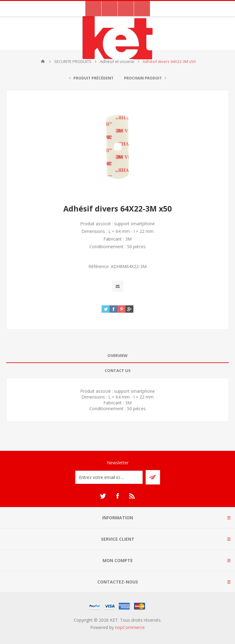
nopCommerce (130, 627)
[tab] (117, 356)
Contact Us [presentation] (118, 370)
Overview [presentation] (117, 355)
